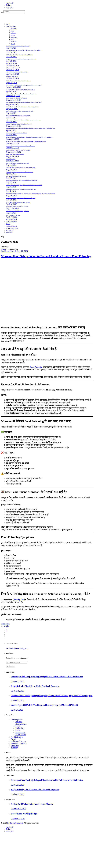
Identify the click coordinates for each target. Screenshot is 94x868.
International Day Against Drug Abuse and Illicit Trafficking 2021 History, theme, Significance (23, 51)
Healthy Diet (19, 599)
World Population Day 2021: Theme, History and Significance (18, 46)
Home (8, 24)
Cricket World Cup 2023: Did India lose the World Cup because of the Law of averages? (23, 85)
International (14, 29)
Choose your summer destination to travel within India (16, 133)
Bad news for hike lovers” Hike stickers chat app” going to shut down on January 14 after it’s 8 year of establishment (29, 137)
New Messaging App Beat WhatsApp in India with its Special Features (20, 146)
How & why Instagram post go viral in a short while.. (16, 176)
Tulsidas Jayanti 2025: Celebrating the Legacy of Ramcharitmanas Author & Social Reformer (24, 185)
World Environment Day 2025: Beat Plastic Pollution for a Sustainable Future (21, 189)
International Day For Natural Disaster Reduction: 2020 (17, 72)
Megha (6, 626)
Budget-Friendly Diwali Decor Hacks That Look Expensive (35, 686)
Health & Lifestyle (12, 228)
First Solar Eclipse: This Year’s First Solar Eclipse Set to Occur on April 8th (20, 90)
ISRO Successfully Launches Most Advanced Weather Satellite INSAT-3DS (21, 94)
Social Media (14, 42)
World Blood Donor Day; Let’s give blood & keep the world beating (19, 55)
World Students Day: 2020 (11, 64)
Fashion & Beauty (12, 226)
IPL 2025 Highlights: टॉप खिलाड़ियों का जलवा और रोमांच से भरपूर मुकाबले (18, 81)
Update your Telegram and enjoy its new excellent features (18, 116)
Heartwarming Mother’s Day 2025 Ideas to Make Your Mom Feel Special (20, 168)
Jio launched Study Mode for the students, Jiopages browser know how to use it (22, 107)
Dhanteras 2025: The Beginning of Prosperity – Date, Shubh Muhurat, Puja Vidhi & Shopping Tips (52, 696)
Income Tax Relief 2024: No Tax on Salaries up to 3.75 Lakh (17, 163)
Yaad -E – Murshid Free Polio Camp (13, 215)
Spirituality (9, 230)
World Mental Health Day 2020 (12, 77)
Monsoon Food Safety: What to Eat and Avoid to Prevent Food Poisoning (46, 256)
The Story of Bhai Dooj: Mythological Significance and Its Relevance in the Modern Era (47, 677)
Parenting (9, 233)
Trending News (11, 26)
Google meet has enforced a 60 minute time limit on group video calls (20, 111)
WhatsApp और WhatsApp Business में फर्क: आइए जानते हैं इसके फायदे (19, 124)
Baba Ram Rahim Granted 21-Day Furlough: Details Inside (17, 207)
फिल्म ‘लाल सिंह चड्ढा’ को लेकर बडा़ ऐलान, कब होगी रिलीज (15, 155)
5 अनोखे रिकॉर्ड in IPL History (11, 159)
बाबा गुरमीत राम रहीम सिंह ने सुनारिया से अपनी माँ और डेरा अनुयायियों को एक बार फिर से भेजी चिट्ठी (21, 181)
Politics (12, 39)
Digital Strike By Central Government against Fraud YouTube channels (19, 172)
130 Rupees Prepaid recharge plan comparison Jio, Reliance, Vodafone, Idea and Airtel (23, 103)
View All (13, 44)
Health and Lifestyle (9, 251)
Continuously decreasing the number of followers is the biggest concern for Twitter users (23, 120)
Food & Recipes (17, 737)
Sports (12, 31)
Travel (8, 224)
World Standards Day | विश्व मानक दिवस (13, 68)
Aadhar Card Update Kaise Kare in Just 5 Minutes (32, 804)
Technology (13, 33)
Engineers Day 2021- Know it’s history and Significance (16, 98)
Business (13, 35)
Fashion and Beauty (18, 741)
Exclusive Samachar (15, 823)
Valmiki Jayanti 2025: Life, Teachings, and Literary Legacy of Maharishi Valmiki (44, 705)
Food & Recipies (11, 222)
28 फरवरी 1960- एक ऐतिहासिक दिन (24, 814)
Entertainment (14, 37)
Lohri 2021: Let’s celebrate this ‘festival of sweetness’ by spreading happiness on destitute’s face (26, 142)
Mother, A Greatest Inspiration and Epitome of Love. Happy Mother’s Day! (21, 59)
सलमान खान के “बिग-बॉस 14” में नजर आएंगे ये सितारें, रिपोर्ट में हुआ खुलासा (18, 150)
